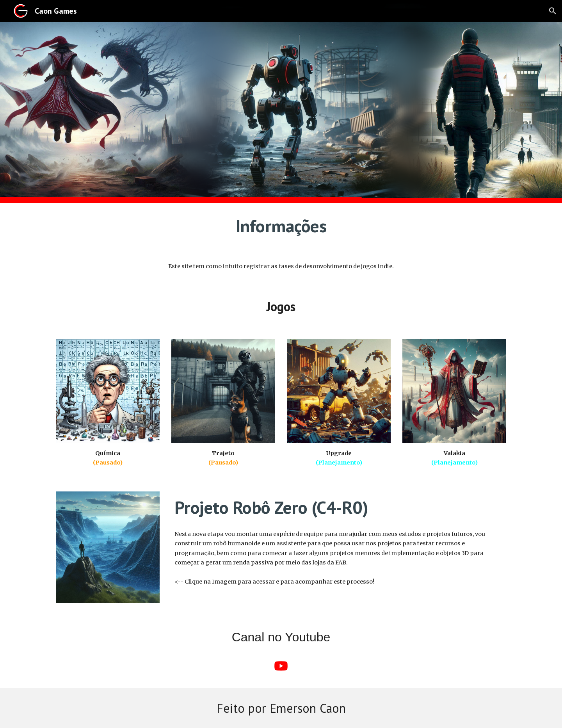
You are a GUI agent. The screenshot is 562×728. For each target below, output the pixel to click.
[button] (553, 11)
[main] (281, 226)
